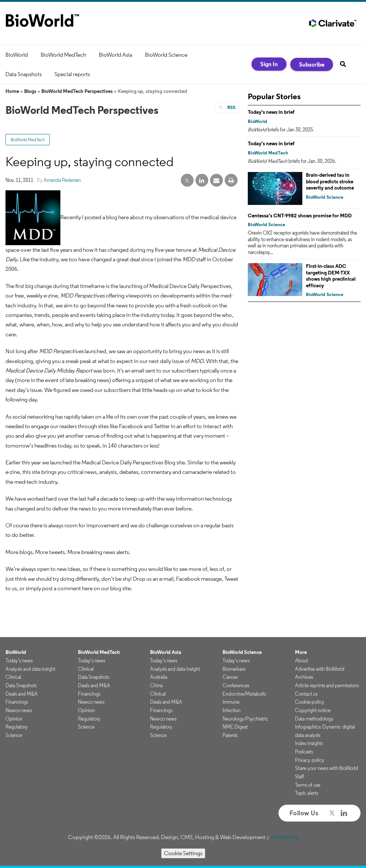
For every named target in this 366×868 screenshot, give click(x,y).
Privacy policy (310, 760)
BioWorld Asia (115, 55)
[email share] (216, 181)
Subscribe (312, 64)
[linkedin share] (202, 181)
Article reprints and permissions (327, 685)
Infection (231, 710)
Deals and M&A (22, 694)
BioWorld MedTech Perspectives (77, 91)
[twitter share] (187, 181)
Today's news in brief (271, 112)
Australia (159, 677)
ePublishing (284, 837)
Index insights (309, 743)
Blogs (30, 91)
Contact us (306, 694)
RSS (231, 107)
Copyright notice (313, 710)
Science (14, 735)
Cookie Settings (183, 853)
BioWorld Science (166, 55)
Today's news (19, 661)
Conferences (236, 685)
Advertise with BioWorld (320, 669)
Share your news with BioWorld (326, 768)
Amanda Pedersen (62, 180)
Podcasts (304, 752)
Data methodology (314, 719)
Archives (304, 677)
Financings (17, 702)
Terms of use (308, 785)
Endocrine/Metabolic (244, 694)
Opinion (14, 719)
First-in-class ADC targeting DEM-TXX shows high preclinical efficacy (331, 276)
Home (12, 91)
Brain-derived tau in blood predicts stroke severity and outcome (330, 181)
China (156, 685)
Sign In (269, 64)
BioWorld (17, 55)
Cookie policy (310, 702)
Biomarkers (234, 669)
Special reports (72, 74)
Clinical (13, 677)
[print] (231, 181)
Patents (230, 735)
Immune (231, 702)
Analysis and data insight (30, 669)
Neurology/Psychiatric (245, 719)
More (301, 652)
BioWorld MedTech (63, 55)
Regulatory (17, 727)
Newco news (19, 710)
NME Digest (235, 727)
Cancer (230, 677)
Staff (300, 777)
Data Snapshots (24, 74)
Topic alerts (307, 793)
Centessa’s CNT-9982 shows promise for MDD (300, 216)
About (301, 661)
